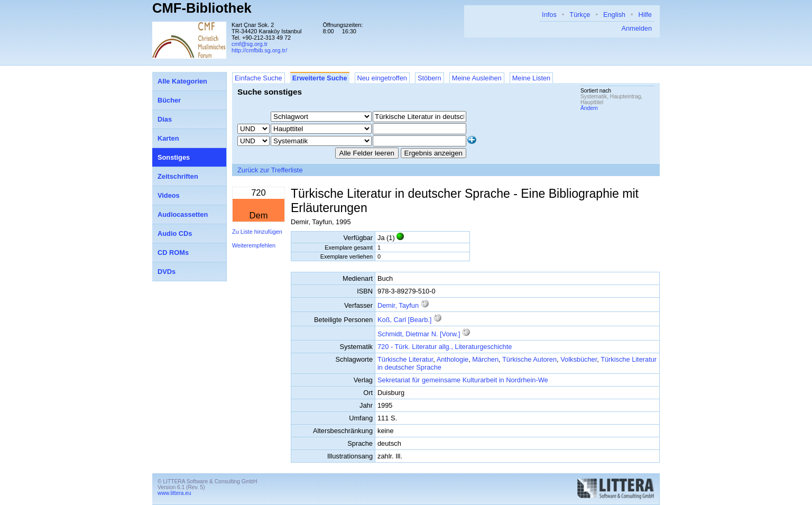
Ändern (589, 108)
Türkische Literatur (405, 359)
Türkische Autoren (529, 359)
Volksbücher (579, 359)
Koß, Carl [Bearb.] (404, 320)
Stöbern (430, 78)
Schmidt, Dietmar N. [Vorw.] (419, 334)
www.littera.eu (174, 493)
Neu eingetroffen (382, 78)
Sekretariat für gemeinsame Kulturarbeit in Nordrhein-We (463, 380)
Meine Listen (532, 78)
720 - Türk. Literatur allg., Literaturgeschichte (445, 347)
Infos (549, 15)
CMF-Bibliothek (202, 8)
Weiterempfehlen (254, 245)
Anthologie (453, 359)
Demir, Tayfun (398, 305)
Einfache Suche (259, 78)
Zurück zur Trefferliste (270, 170)
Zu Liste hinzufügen (257, 232)
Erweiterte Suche (320, 78)
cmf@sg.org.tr (250, 44)
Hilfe (645, 15)
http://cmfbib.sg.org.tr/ (259, 50)
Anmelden (636, 28)
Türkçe (580, 15)
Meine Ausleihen (477, 78)
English (614, 15)
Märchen (485, 359)
